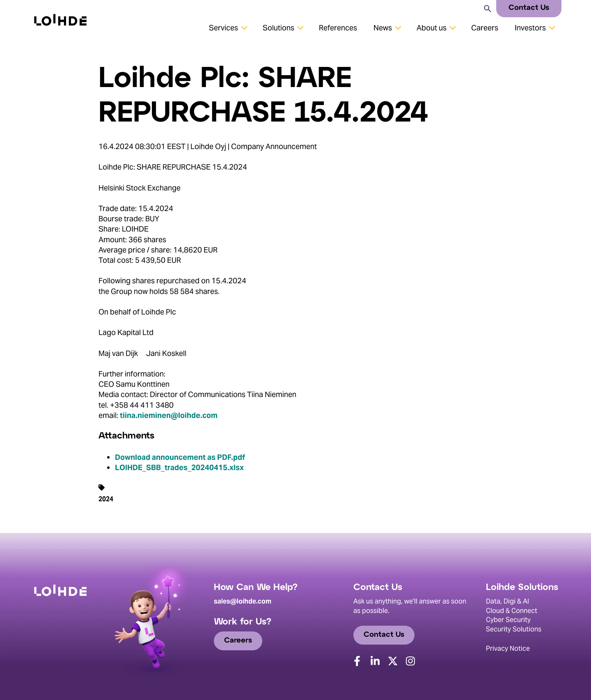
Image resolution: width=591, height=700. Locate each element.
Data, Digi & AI (507, 601)
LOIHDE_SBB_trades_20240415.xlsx (179, 467)
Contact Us (529, 8)
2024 (106, 499)
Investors (530, 28)
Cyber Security (508, 620)
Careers (485, 28)
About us (432, 28)
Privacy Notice (508, 648)
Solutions (278, 28)
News (383, 28)
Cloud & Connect (512, 611)
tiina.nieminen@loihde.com (169, 415)
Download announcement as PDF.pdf (180, 457)
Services (223, 28)
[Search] (487, 8)
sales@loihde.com (243, 601)
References (338, 28)
